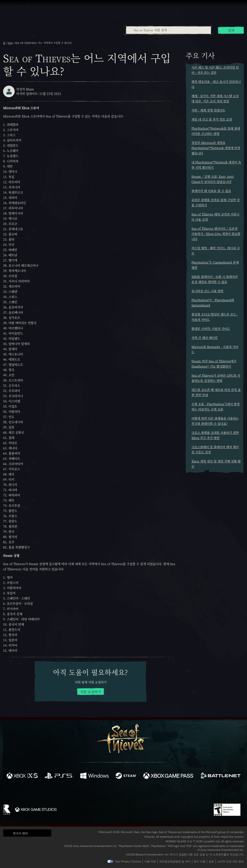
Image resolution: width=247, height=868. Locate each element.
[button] (27, 833)
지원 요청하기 (91, 692)
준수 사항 (200, 861)
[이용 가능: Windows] (94, 776)
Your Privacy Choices (128, 861)
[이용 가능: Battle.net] (220, 776)
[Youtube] (123, 792)
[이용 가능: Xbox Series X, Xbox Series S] (22, 776)
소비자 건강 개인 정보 (231, 861)
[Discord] (139, 793)
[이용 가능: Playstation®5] (59, 776)
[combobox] (168, 30)
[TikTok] (150, 792)
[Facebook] (85, 792)
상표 (211, 861)
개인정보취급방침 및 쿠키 (175, 861)
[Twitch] (106, 792)
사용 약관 (150, 861)
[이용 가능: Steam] (126, 776)
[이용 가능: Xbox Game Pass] (168, 776)
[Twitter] (95, 792)
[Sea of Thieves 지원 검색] (169, 30)
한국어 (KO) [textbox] (21, 833)
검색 (231, 30)
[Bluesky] (161, 793)
